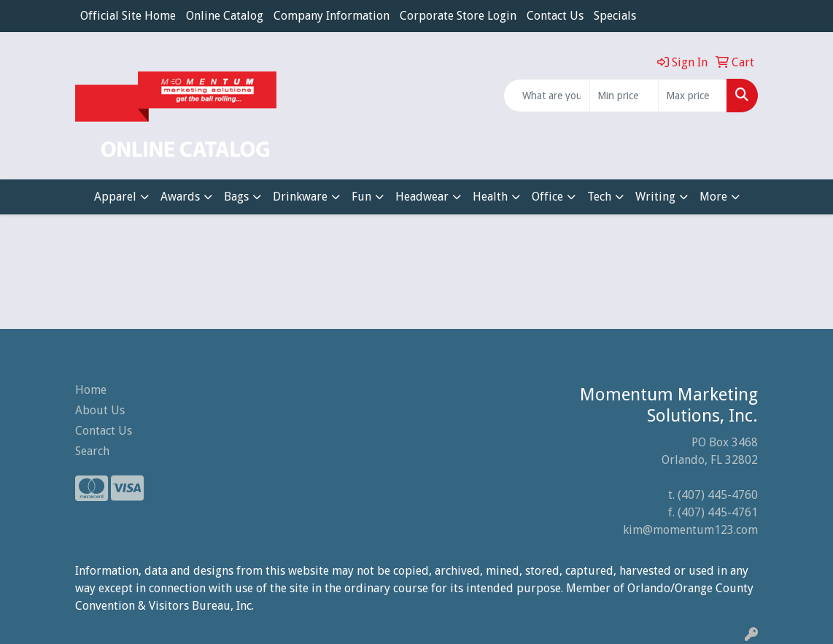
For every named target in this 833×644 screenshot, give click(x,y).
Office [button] (547, 197)
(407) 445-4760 (718, 495)
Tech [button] (599, 197)
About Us (100, 410)
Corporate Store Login (458, 16)
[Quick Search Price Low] (624, 96)
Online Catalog (225, 16)
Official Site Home (128, 16)
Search (92, 451)
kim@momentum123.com (690, 530)
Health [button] (490, 197)
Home (91, 390)
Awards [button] (180, 197)
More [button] (713, 197)
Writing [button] (655, 197)
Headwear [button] (422, 197)
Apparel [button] (115, 197)
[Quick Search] (547, 96)
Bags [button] (236, 197)
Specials (615, 16)
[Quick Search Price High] (693, 96)
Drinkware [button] (300, 197)
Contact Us (555, 16)
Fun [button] (361, 197)
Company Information (332, 16)
